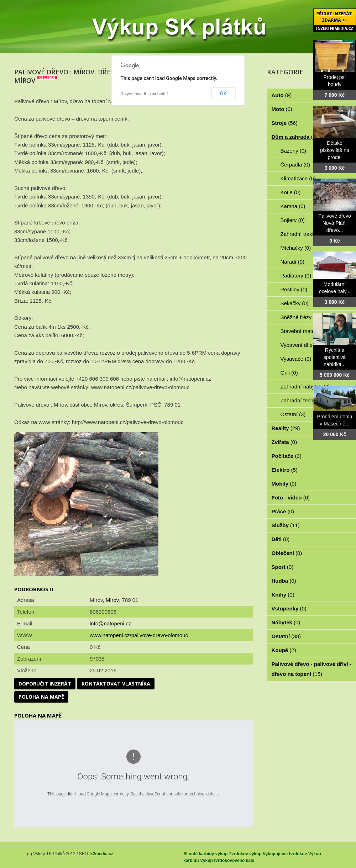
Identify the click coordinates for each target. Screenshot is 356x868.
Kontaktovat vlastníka (116, 684)
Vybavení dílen (302, 345)
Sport (283, 567)
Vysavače (296, 359)
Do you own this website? (145, 94)
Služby (286, 525)
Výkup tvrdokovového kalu (227, 861)
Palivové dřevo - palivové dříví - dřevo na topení (311, 669)
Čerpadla (295, 165)
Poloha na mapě (41, 697)
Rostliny (294, 289)
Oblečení (287, 553)
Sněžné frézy (300, 317)
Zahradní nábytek (305, 387)
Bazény (294, 151)
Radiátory (296, 276)
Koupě (284, 650)
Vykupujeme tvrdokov (285, 854)
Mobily (284, 484)
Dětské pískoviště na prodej (335, 150)
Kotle (291, 192)
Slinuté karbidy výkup (205, 854)
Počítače (287, 456)
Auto (282, 95)
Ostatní (293, 414)
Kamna (293, 206)
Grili (289, 373)
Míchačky (296, 248)
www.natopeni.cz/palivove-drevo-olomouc (139, 635)
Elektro (285, 470)
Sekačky (295, 303)
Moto (282, 109)
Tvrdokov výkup (245, 854)
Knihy (283, 595)
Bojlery (293, 220)
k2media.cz (102, 854)
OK (223, 94)
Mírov (112, 600)
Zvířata (284, 442)
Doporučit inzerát (45, 684)
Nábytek (286, 622)
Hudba (284, 581)
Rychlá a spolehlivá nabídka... (335, 357)
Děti (281, 539)
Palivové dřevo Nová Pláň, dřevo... (335, 223)
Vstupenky (289, 608)
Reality (286, 428)
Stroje (285, 123)
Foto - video (291, 497)
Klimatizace (298, 178)
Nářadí (293, 262)
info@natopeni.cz (110, 623)
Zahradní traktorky (306, 234)
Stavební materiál (305, 331)
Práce (283, 511)
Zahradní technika (306, 400)
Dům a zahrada (295, 137)
